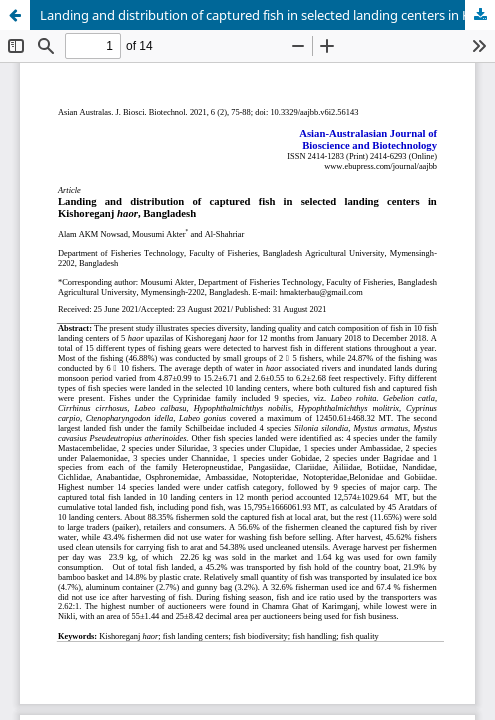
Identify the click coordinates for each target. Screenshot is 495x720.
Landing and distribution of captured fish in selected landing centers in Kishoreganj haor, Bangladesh (267, 15)
